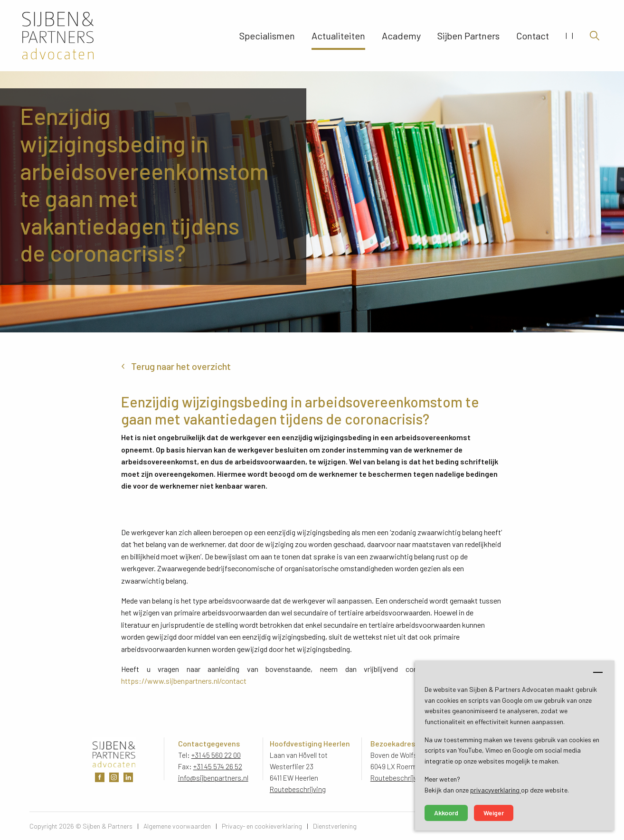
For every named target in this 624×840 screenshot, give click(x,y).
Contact (533, 36)
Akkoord (446, 813)
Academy (401, 36)
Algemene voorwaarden (177, 826)
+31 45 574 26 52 (218, 766)
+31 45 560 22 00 (216, 755)
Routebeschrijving (298, 789)
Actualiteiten (338, 36)
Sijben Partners (468, 36)
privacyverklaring (496, 790)
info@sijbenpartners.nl (213, 778)
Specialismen (267, 36)
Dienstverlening (335, 826)
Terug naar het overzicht (181, 366)
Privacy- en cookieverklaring (262, 826)
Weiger (494, 813)
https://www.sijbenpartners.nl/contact (184, 681)
